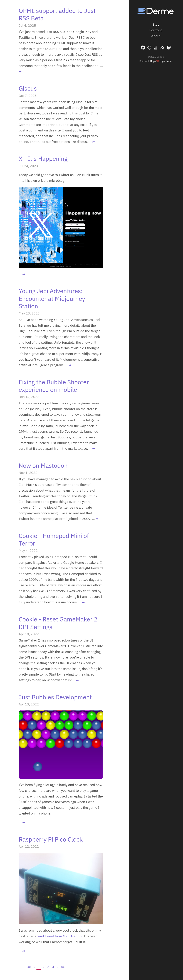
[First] (29, 967)
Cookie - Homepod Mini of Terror (54, 539)
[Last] (63, 967)
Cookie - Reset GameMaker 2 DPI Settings (58, 623)
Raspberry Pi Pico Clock (51, 839)
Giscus (28, 88)
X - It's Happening (43, 158)
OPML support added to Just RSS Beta (57, 14)
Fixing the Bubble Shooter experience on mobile (54, 386)
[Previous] (34, 967)
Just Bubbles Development (55, 697)
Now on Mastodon (43, 465)
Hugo (153, 61)
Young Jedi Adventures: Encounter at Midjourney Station (52, 298)
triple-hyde (166, 61)
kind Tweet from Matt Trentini (60, 936)
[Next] (58, 967)
